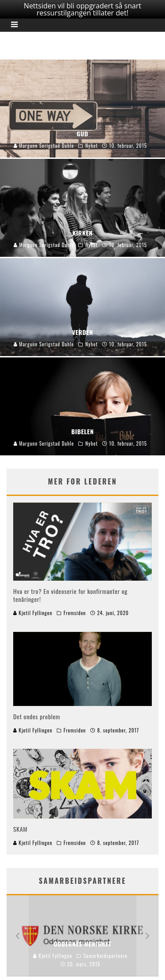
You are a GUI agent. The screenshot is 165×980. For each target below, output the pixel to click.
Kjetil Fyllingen (33, 611)
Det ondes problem (37, 714)
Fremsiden (75, 611)
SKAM (20, 827)
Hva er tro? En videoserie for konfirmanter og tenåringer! (70, 593)
